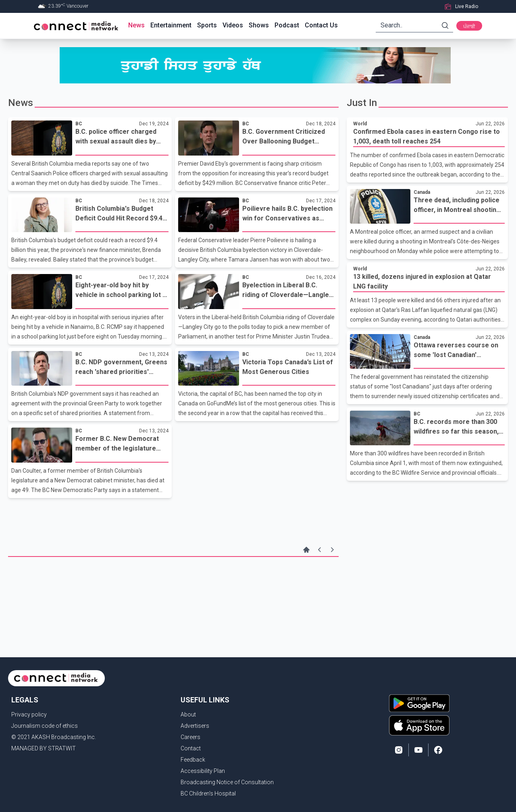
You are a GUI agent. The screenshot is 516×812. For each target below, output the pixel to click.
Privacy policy (29, 714)
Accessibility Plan (203, 771)
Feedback (193, 760)
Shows (259, 25)
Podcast (287, 25)
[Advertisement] (173, 583)
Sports (207, 25)
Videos (233, 25)
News (136, 25)
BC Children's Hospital (208, 793)
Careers (190, 737)
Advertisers (195, 726)
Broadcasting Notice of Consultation (227, 782)
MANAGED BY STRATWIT (44, 748)
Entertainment (171, 25)
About (188, 714)
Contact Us (321, 25)
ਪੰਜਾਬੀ (469, 27)
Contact (191, 748)
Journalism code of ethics (45, 726)
